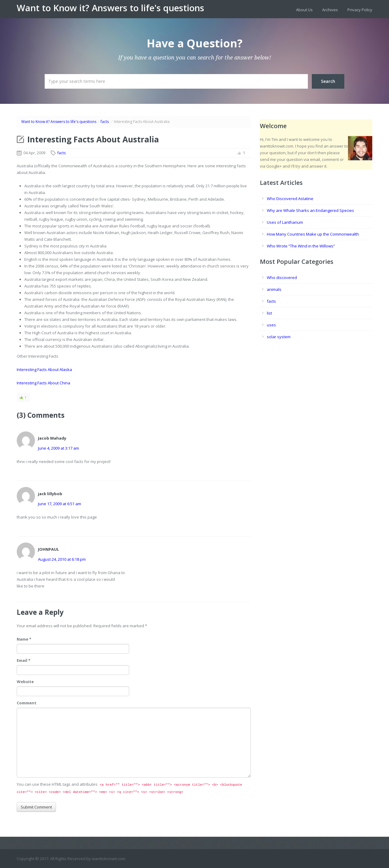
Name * (24, 639)
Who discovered (282, 277)
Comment (27, 703)
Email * (24, 660)
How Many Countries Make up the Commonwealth (313, 234)
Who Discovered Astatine (290, 199)
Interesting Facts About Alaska (44, 369)
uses (271, 325)
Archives (330, 10)
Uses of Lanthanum (285, 222)
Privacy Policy (360, 10)
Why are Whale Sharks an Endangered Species (310, 210)
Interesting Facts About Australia (93, 139)
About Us (304, 10)
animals (274, 289)
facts (105, 122)
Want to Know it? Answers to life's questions (110, 8)
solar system (279, 337)
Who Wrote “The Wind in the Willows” (301, 246)
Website (25, 682)
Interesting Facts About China (43, 383)
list (269, 313)
